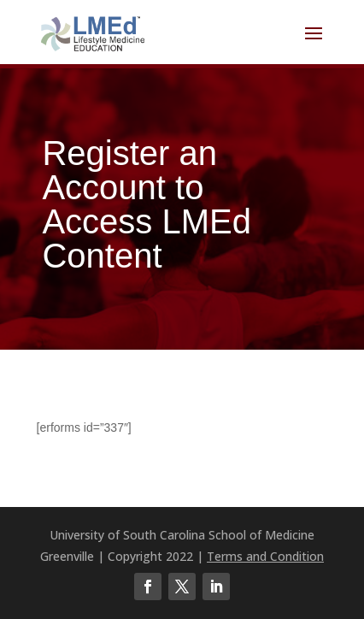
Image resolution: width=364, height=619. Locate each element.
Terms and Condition (265, 556)
